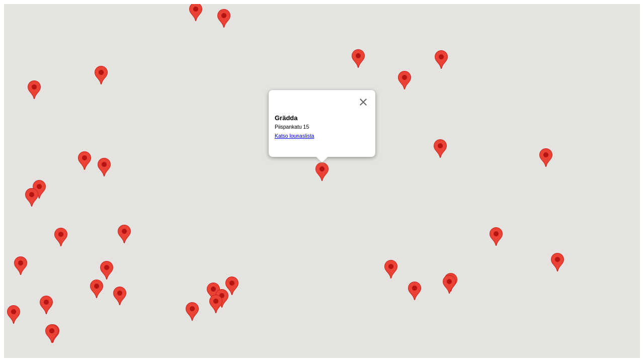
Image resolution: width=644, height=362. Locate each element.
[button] (546, 158)
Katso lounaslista (295, 136)
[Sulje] (363, 102)
